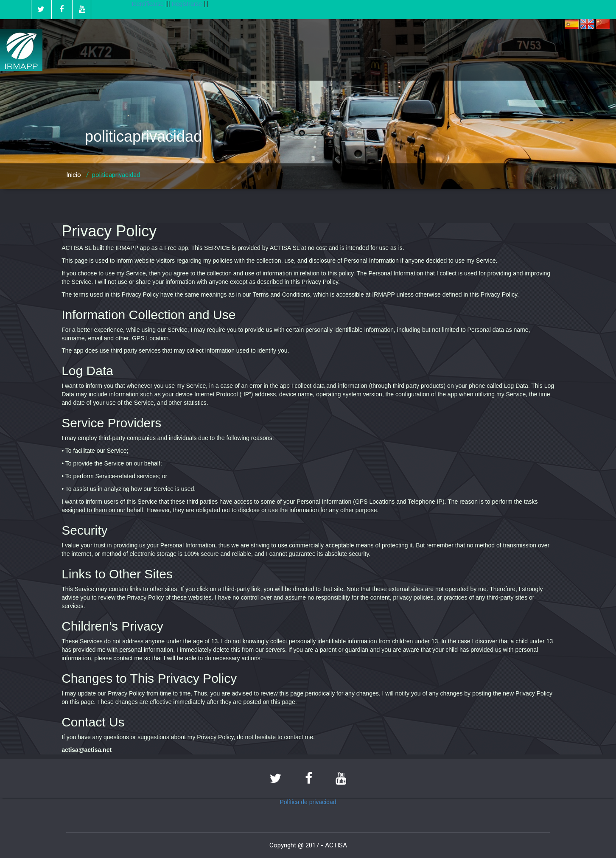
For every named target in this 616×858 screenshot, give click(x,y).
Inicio (74, 175)
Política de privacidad (308, 802)
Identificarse (147, 4)
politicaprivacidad (116, 175)
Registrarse (188, 4)
